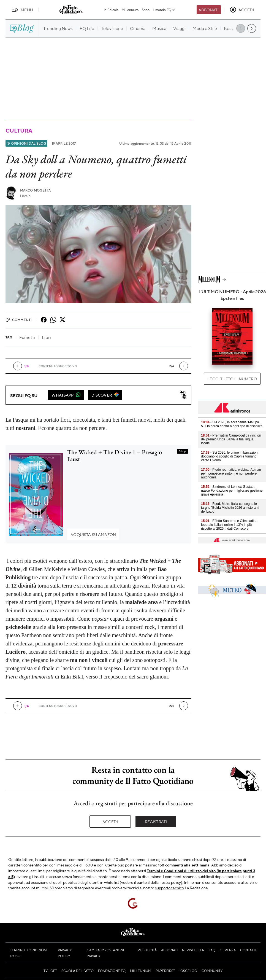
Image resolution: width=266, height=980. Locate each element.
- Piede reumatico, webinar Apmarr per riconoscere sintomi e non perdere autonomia (231, 473)
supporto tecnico (169, 888)
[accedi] (242, 10)
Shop (146, 10)
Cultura (19, 130)
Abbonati (209, 10)
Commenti (19, 320)
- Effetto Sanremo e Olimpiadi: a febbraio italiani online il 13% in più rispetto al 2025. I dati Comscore (229, 525)
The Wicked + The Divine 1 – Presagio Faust (115, 456)
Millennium (130, 10)
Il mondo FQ (164, 10)
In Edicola (111, 10)
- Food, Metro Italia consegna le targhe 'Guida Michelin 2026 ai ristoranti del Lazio (230, 508)
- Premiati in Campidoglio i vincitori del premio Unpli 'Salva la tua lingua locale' (231, 439)
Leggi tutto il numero (232, 379)
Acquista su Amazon (93, 534)
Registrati (156, 822)
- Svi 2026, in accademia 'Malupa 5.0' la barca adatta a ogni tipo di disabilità (232, 424)
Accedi (110, 822)
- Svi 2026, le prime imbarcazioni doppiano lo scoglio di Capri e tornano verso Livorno (230, 456)
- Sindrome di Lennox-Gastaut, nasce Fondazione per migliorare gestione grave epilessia (232, 491)
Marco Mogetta (35, 190)
